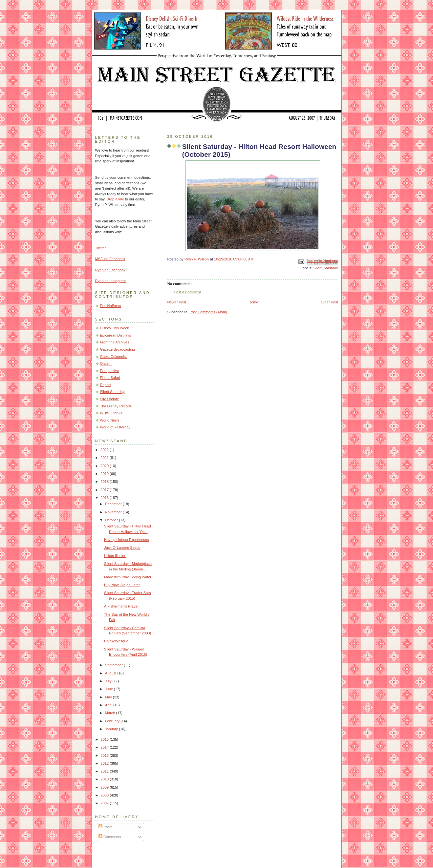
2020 (105, 466)
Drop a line (115, 199)
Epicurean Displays (116, 335)
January (112, 729)
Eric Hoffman (111, 306)
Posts (106, 827)
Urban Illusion (115, 556)
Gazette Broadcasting (118, 349)
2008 (105, 795)
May (109, 697)
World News (110, 420)
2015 (105, 739)
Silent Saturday (326, 268)
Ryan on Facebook (110, 270)
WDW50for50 (111, 413)
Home (253, 302)
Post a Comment (187, 292)
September (114, 665)
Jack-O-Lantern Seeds (122, 548)
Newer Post (177, 302)
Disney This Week (115, 328)
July (109, 681)
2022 (105, 450)
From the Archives (115, 342)
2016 (105, 498)
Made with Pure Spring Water (128, 577)
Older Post (329, 302)
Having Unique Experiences (126, 540)
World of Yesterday (115, 427)
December (114, 504)
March (111, 713)
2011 (105, 771)
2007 (105, 803)
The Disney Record (116, 406)
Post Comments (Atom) (208, 312)
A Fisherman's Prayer (121, 606)
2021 (105, 458)
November (114, 512)
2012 (105, 763)
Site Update (110, 399)
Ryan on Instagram (110, 281)
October (112, 520)
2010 (105, 779)
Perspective (110, 371)
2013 (105, 755)
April (109, 705)
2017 (105, 490)
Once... (106, 363)
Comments (110, 837)
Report (106, 385)
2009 (105, 787)
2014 (105, 747)
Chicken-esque (116, 641)
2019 (105, 474)
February (113, 721)
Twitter (101, 248)
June (109, 689)
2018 (105, 482)
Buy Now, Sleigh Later (122, 585)
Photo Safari (110, 378)
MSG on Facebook (110, 259)
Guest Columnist (114, 357)
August (111, 673)
